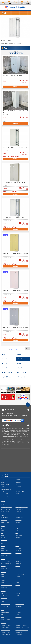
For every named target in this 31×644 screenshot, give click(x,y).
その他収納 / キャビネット (6, 555)
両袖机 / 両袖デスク (19, 518)
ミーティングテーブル (5, 561)
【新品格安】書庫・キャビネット (22, 630)
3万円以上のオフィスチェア (21, 509)
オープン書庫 (18, 548)
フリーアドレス (19, 520)
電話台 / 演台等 (4, 598)
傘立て (2, 617)
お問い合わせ (18, 482)
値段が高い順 (19, 53)
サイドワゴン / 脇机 (5, 522)
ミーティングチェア (5, 512)
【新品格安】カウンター (6, 632)
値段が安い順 (12, 53)
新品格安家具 (4, 623)
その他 (2, 610)
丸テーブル (3, 566)
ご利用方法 (18, 480)
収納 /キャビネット (5, 544)
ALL (5, 354)
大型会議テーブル (19, 561)
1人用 (20, 354)
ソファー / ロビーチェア (20, 574)
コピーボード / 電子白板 (6, 606)
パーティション (19, 612)
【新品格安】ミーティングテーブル (22, 628)
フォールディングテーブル (6, 564)
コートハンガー (19, 617)
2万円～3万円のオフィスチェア (7, 509)
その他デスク (18, 522)
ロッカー (3, 526)
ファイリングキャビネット (6, 553)
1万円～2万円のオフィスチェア (22, 507)
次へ (27, 349)
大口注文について (19, 494)
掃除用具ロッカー (8, 377)
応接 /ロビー (4, 572)
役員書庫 (17, 583)
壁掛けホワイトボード (5, 604)
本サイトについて (5, 480)
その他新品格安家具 (19, 635)
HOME (2, 475)
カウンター (3, 591)
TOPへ (28, 405)
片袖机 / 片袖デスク (5, 518)
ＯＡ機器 (17, 615)
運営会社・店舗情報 (5, 485)
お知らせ (3, 482)
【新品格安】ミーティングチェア (22, 625)
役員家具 (3, 580)
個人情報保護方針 (19, 487)
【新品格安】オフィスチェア (7, 625)
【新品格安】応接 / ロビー (21, 632)
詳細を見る (16, 87)
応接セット (3, 574)
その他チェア (18, 512)
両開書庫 (17, 546)
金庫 (2, 615)
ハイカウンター (4, 593)
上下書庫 (3, 546)
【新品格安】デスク (5, 628)
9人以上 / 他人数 (8, 372)
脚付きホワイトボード (20, 604)
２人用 (5, 359)
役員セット (18, 585)
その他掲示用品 (19, 606)
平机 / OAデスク (4, 520)
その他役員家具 (4, 587)
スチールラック (19, 553)
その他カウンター (19, 596)
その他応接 (18, 577)
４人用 (5, 363)
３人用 (20, 359)
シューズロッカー (23, 372)
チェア (2, 505)
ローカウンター (19, 593)
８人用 (20, 368)
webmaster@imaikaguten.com (8, 436)
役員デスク (3, 583)
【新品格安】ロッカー (5, 630)
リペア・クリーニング (5, 496)
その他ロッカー (22, 377)
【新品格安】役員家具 (5, 635)
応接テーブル (4, 577)
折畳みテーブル (19, 564)
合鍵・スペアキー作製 (20, 492)
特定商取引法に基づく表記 (6, 489)
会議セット (18, 566)
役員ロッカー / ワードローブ (7, 585)
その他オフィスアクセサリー (7, 619)
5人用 (20, 363)
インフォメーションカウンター (7, 596)
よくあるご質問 (4, 492)
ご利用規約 (3, 487)
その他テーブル (4, 568)
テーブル (3, 559)
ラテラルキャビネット (5, 551)
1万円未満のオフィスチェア (7, 507)
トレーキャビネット (19, 551)
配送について (18, 485)
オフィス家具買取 (5, 494)
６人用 (5, 368)
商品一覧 (3, 501)
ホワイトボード (4, 602)
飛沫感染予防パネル (5, 612)
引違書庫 (3, 548)
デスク (2, 515)
